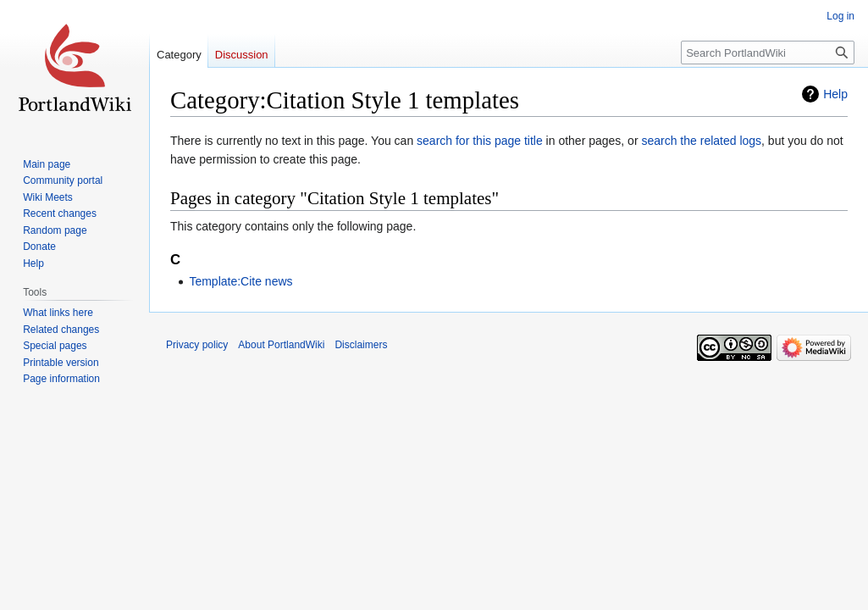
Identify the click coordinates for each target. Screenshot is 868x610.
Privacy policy (197, 345)
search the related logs (701, 141)
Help (835, 94)
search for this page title (480, 141)
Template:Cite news (240, 281)
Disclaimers (361, 345)
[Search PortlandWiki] (768, 53)
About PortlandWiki (281, 345)
